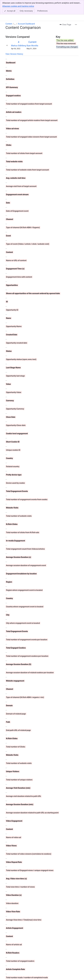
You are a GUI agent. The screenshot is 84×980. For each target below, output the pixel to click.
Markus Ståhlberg (19, 31)
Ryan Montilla (32, 31)
